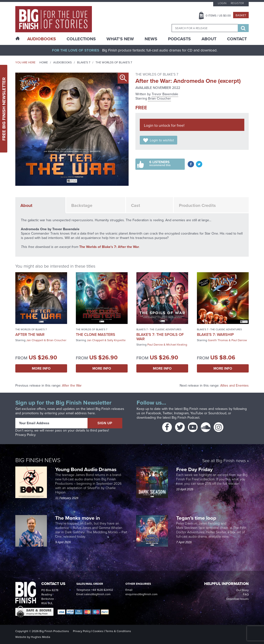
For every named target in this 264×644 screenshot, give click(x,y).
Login (222, 3)
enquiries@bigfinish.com (141, 594)
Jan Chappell (35, 340)
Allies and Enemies (234, 386)
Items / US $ (218, 16)
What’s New (120, 39)
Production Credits (197, 205)
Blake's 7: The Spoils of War (160, 337)
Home (44, 62)
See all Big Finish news (224, 461)
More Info (41, 368)
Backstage (82, 205)
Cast (136, 205)
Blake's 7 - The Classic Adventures (159, 329)
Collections (81, 39)
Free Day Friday (194, 469)
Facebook (154, 413)
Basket (241, 15)
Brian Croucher (159, 98)
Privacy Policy (26, 435)
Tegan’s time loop (197, 518)
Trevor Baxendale (165, 94)
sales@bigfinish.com (97, 594)
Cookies (98, 631)
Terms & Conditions (118, 631)
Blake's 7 (84, 62)
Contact (237, 39)
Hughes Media (40, 637)
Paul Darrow (155, 345)
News (151, 39)
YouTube (197, 413)
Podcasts (179, 39)
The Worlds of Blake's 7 (114, 62)
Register (237, 3)
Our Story (242, 590)
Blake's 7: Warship (215, 335)
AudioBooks (42, 39)
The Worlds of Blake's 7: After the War (109, 247)
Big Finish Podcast (185, 418)
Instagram (181, 413)
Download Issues (238, 599)
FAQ (246, 594)
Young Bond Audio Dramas (86, 469)
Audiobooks (62, 62)
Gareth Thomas (218, 340)
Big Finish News (38, 460)
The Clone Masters (96, 335)
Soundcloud (217, 413)
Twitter (167, 413)
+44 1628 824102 (102, 590)
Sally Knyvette (116, 340)
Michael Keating (177, 345)
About (209, 39)
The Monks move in (78, 518)
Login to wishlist (162, 140)
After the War (30, 335)
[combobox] (205, 28)
